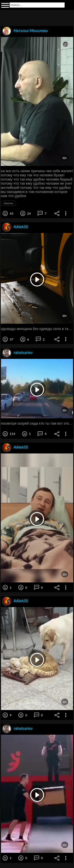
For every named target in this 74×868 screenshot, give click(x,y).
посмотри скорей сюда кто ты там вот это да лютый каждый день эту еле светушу (37, 423)
